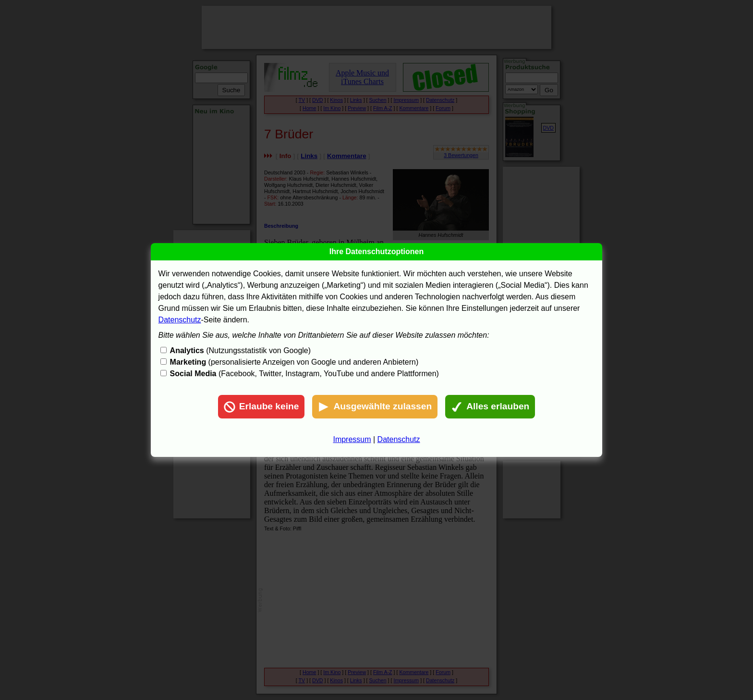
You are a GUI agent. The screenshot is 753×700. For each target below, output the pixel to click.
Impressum (352, 439)
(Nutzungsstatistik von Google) (240, 350)
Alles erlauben (490, 407)
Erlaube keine (261, 407)
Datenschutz (180, 320)
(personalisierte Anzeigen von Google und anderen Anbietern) (294, 362)
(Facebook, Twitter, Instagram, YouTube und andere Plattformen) (304, 374)
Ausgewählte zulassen (375, 407)
